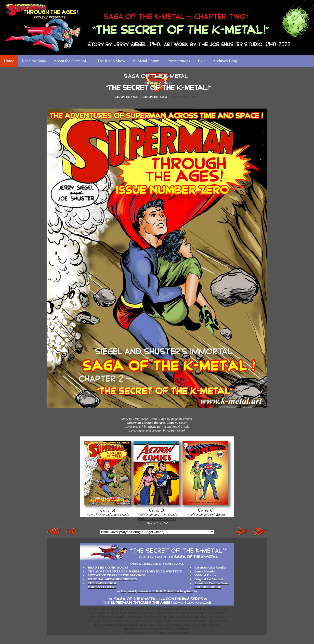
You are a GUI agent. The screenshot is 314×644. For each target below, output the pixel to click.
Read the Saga (34, 61)
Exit (201, 61)
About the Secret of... (72, 61)
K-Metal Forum (146, 61)
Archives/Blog (225, 61)
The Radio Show (111, 61)
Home (9, 61)
